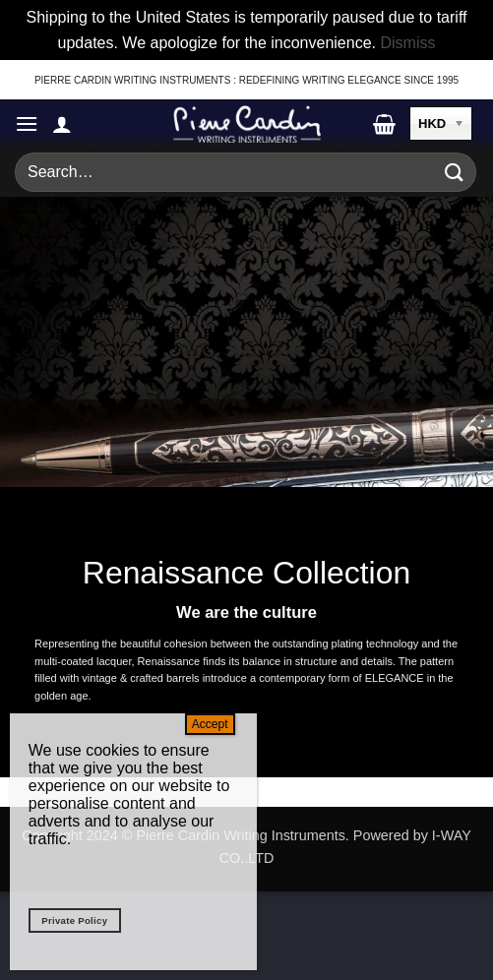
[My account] (62, 124)
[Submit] (455, 173)
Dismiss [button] (407, 43)
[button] (27, 123)
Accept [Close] (210, 724)
